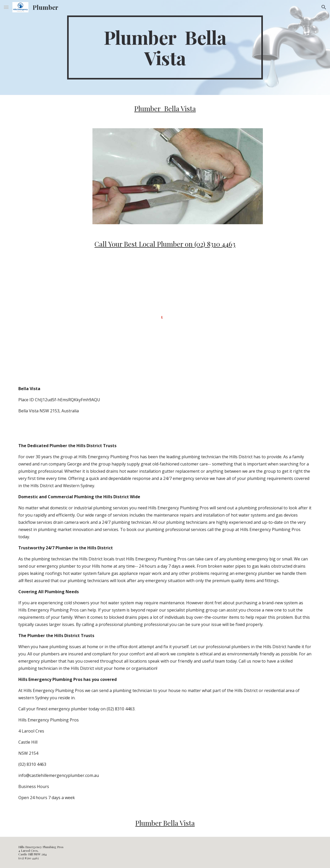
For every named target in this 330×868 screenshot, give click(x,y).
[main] (165, 47)
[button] (6, 7)
